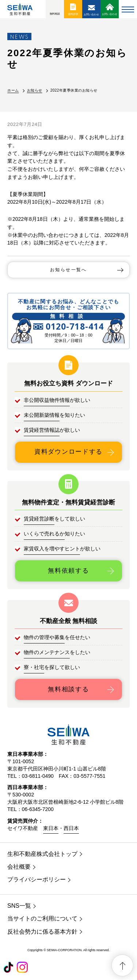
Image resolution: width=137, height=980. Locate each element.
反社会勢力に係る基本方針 (42, 932)
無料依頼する (68, 571)
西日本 (71, 828)
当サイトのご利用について (42, 918)
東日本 (51, 828)
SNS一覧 (19, 906)
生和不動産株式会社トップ (42, 854)
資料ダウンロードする (68, 452)
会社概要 (19, 867)
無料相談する (68, 689)
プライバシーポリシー (37, 879)
